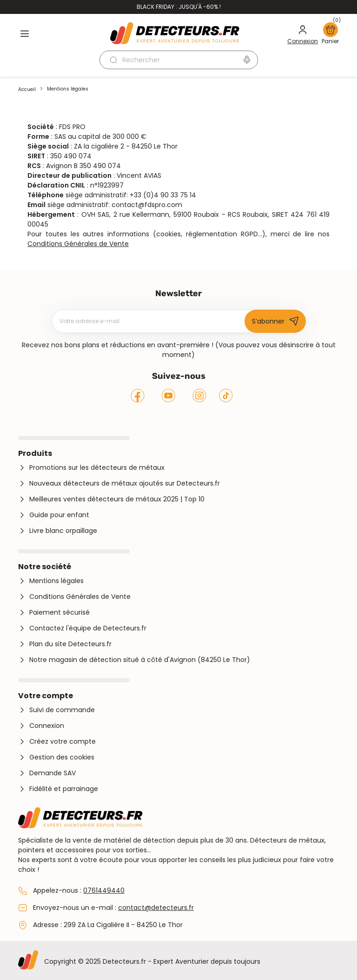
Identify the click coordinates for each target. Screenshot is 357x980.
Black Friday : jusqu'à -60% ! (179, 7)
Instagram (199, 396)
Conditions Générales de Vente (78, 244)
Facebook (138, 396)
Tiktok (226, 396)
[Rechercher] (179, 60)
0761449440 (104, 890)
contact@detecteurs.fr (156, 908)
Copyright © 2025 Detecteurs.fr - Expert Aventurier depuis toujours (152, 961)
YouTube (168, 396)
